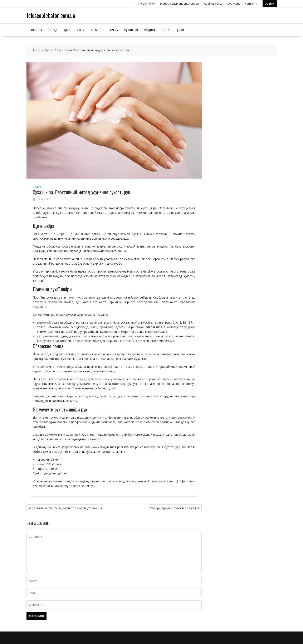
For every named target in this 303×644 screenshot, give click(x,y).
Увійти (270, 4)
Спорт (166, 30)
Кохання (97, 30)
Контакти (251, 4)
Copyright (234, 4)
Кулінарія (131, 30)
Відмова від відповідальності (180, 4)
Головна (36, 30)
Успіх (181, 30)
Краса (114, 30)
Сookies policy (213, 4)
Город (53, 30)
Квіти (81, 30)
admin (44, 199)
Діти (67, 30)
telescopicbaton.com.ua (51, 15)
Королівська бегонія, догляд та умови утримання (67, 508)
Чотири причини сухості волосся (173, 508)
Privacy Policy (146, 4)
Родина (150, 30)
